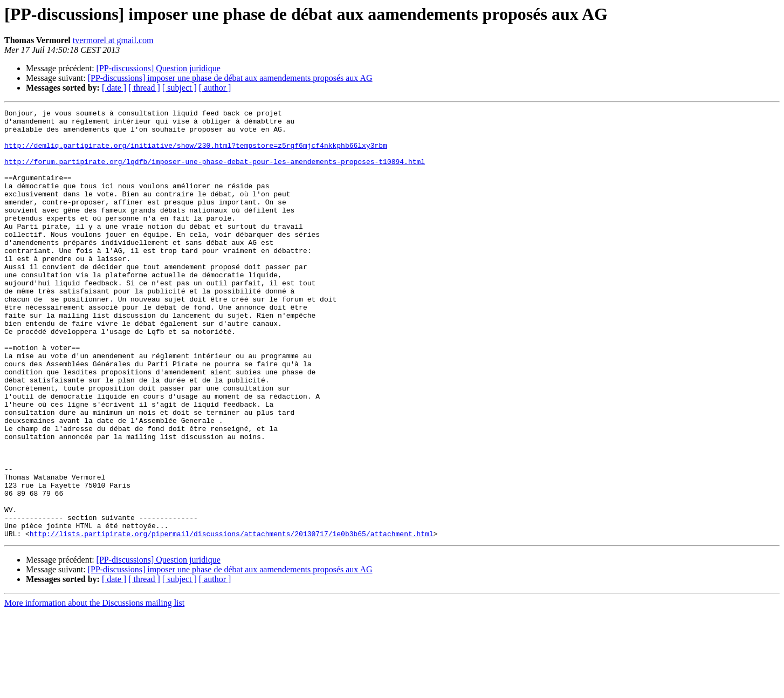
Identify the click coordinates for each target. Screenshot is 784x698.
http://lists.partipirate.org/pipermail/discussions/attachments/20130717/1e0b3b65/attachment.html (232, 619)
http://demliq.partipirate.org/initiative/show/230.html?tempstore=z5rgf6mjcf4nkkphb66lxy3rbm (196, 153)
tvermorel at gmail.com (113, 40)
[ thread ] (144, 88)
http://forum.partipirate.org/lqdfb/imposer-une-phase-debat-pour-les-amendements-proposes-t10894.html (215, 173)
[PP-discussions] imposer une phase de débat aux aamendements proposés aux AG (230, 78)
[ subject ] (180, 88)
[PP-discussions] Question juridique (159, 68)
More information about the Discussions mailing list (94, 689)
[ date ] (114, 88)
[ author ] (215, 88)
